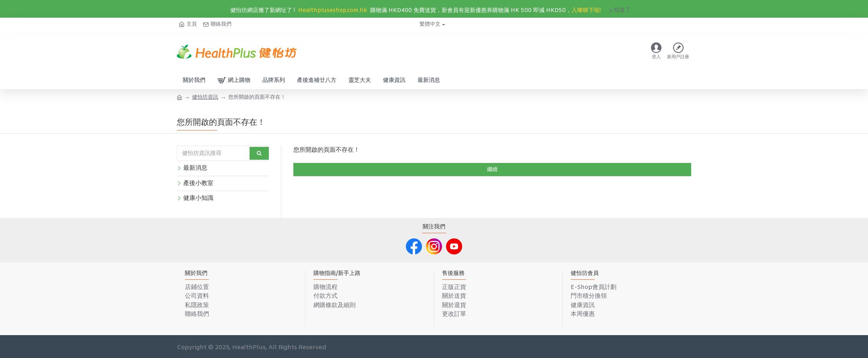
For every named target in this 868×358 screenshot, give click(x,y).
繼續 (492, 170)
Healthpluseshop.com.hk (333, 11)
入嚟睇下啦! (586, 11)
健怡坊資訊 (205, 97)
